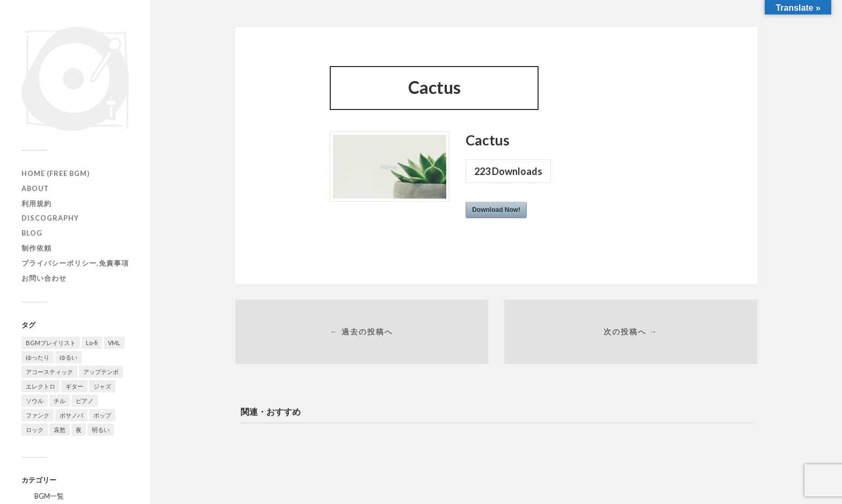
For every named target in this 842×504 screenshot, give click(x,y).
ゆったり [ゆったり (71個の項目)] (38, 357)
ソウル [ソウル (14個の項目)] (35, 401)
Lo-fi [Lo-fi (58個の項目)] (92, 343)
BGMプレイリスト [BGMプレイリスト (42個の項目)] (51, 343)
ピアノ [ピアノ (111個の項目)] (85, 401)
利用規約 (37, 203)
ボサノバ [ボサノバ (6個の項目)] (71, 415)
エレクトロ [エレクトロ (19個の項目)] (41, 386)
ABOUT (35, 188)
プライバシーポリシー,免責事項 (75, 263)
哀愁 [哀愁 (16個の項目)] (60, 430)
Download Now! (496, 210)
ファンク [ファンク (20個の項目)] (38, 415)
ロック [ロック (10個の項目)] (35, 430)
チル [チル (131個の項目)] (60, 401)
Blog (32, 233)
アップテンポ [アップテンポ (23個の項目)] (101, 372)
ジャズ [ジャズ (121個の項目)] (102, 386)
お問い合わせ (44, 278)
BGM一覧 (49, 496)
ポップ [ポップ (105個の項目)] (102, 415)
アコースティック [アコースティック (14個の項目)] (49, 372)
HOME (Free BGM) (56, 173)
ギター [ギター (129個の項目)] (74, 386)
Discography (50, 218)
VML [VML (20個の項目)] (114, 343)
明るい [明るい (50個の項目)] (101, 430)
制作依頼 (37, 248)
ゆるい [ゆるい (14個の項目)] (68, 357)
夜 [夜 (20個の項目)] (79, 430)
